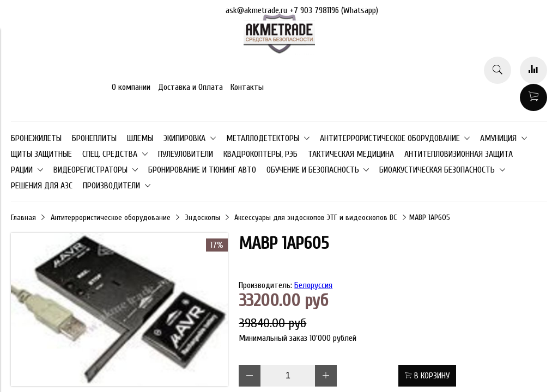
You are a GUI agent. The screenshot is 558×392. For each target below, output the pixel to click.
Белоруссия (313, 285)
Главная (23, 218)
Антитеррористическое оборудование (111, 218)
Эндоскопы (203, 218)
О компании (131, 87)
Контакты (247, 87)
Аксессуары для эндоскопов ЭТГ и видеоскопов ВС (316, 218)
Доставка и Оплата (190, 87)
